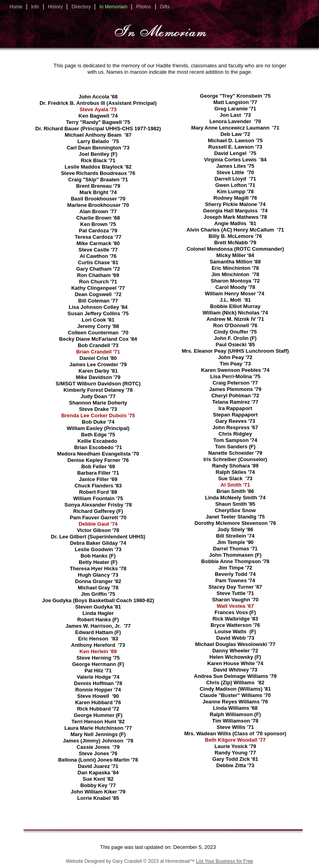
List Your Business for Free (224, 861)
